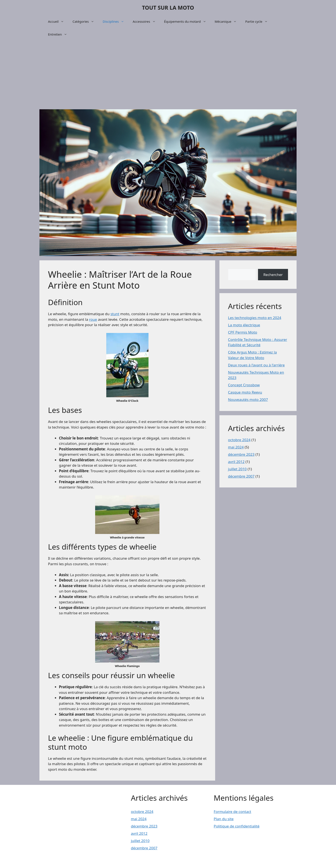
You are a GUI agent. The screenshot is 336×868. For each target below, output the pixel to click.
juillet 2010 (237, 469)
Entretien (60, 34)
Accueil (58, 21)
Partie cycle (259, 21)
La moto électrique (244, 325)
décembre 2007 (241, 476)
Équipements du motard (187, 21)
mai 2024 (236, 447)
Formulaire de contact (232, 812)
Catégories (85, 21)
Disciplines (115, 21)
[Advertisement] (168, 75)
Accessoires (146, 21)
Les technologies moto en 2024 (255, 318)
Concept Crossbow (244, 385)
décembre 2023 (241, 454)
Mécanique (228, 21)
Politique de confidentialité (237, 826)
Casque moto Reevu (245, 392)
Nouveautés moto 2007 (248, 400)
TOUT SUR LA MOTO (168, 7)
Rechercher (273, 275)
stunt (115, 314)
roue (93, 319)
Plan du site (224, 819)
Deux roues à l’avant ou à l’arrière (256, 365)
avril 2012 (236, 462)
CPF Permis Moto (243, 332)
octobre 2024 (239, 440)
